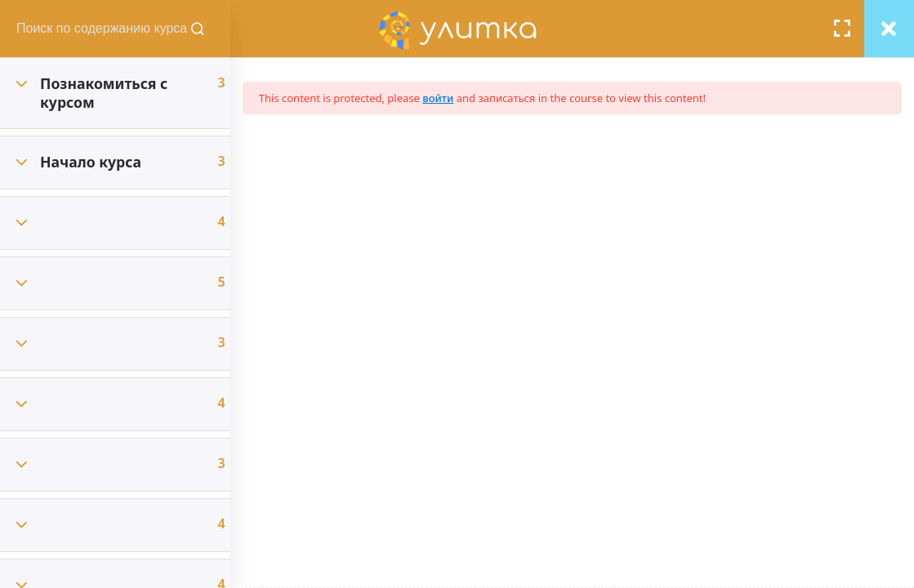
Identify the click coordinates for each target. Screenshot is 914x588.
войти (453, 98)
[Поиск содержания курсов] (212, 29)
